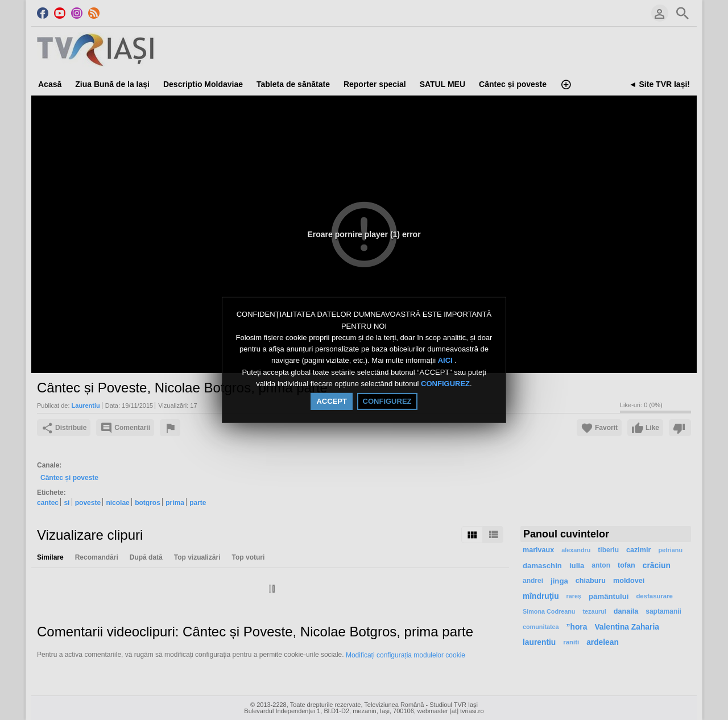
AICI (446, 361)
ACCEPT (331, 401)
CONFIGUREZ (445, 384)
